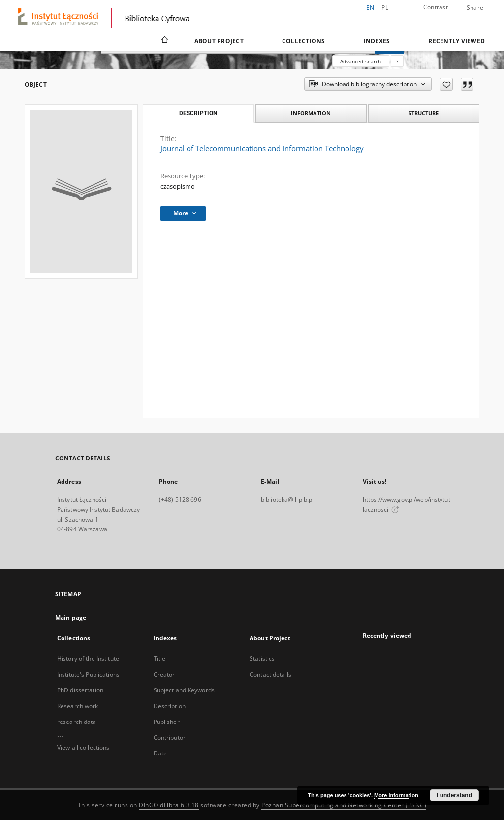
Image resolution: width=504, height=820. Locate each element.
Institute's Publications (88, 674)
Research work (78, 706)
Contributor (170, 738)
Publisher (167, 722)
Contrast (436, 7)
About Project (219, 41)
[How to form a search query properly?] (397, 61)
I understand (454, 795)
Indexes (377, 41)
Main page (71, 617)
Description (170, 706)
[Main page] (164, 41)
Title (160, 659)
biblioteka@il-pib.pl (287, 500)
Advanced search (361, 61)
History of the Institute (88, 659)
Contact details (270, 674)
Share (475, 8)
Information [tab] (311, 113)
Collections (304, 41)
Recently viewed (457, 41)
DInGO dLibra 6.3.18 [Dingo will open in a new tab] (169, 805)
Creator (164, 674)
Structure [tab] (424, 113)
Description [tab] (198, 113)
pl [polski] (385, 8)
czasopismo (178, 186)
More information (396, 795)
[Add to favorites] (446, 84)
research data (77, 722)
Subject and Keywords (184, 690)
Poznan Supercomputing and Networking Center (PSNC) (344, 805)
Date (160, 753)
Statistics (262, 659)
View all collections (83, 747)
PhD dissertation (80, 690)
